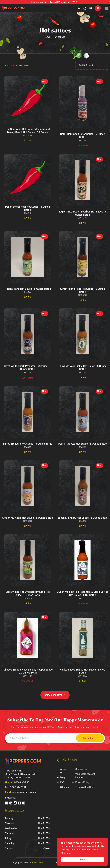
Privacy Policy (82, 782)
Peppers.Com (36, 863)
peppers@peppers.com (24, 792)
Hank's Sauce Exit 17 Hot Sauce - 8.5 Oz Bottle (83, 671)
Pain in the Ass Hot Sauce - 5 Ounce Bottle (83, 444)
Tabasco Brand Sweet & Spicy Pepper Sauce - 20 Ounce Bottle (27, 671)
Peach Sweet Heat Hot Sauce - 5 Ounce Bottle (27, 208)
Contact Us (81, 769)
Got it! (83, 859)
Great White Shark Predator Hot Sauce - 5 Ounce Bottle (27, 368)
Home (47, 37)
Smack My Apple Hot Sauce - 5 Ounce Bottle (27, 518)
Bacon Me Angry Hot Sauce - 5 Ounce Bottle (82, 518)
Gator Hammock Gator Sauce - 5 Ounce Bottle (82, 135)
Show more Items (55, 695)
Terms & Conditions (85, 787)
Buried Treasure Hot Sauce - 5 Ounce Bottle (27, 444)
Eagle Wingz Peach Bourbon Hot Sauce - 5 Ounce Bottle (83, 213)
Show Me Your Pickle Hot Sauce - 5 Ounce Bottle (82, 368)
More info (66, 853)
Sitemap (65, 787)
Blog (63, 777)
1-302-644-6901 (18, 787)
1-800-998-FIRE (21, 782)
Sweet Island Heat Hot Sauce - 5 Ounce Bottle (82, 290)
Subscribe (89, 738)
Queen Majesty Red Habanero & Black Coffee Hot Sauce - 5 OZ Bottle (82, 593)
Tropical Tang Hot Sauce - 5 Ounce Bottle (27, 289)
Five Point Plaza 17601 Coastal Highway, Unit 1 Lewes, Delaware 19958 (21, 774)
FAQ (62, 782)
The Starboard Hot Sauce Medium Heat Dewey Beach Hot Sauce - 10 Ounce (28, 131)
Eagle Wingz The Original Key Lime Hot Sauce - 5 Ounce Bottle (27, 593)
